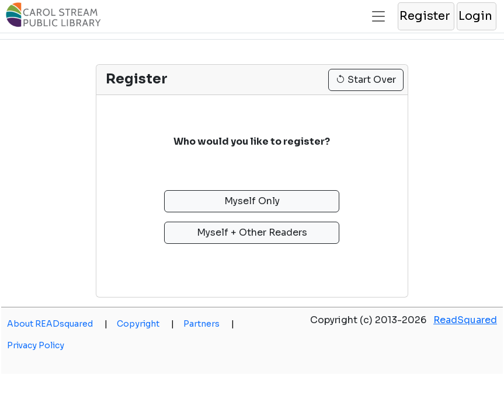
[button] (425, 16)
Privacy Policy (36, 345)
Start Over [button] (366, 80)
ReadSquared (465, 320)
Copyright (145, 324)
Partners (209, 324)
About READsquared (57, 324)
